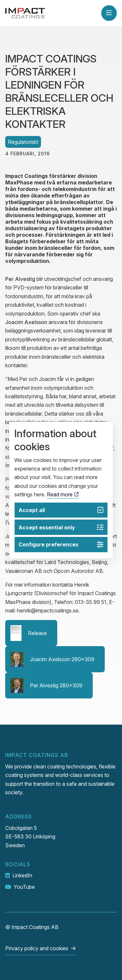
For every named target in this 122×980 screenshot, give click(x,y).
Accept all (61, 510)
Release (29, 633)
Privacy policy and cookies (37, 948)
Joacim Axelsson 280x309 (52, 659)
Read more (63, 494)
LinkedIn (22, 875)
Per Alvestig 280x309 (46, 685)
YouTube (24, 887)
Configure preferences (61, 545)
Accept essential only (61, 527)
